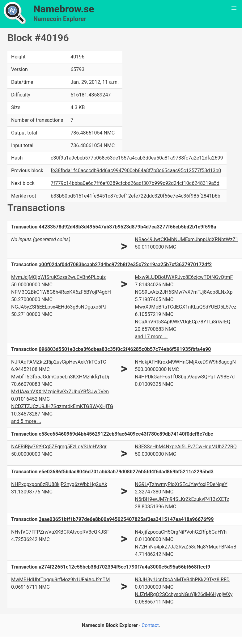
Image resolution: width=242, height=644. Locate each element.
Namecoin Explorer (60, 19)
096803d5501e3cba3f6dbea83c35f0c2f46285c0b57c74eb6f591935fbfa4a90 (125, 349)
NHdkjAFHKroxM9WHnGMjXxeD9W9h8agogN (185, 362)
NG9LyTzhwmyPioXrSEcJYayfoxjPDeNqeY (181, 484)
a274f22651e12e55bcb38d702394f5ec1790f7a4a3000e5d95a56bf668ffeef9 (124, 567)
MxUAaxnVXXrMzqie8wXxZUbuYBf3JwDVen (60, 392)
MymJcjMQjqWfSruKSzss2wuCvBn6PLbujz (58, 277)
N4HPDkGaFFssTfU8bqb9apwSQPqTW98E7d (185, 377)
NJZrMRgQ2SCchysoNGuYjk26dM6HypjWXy (184, 594)
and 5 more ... (26, 421)
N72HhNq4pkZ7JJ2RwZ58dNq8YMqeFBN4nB (186, 547)
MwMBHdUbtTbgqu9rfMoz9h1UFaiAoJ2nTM (60, 580)
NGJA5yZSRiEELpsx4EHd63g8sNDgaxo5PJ (59, 307)
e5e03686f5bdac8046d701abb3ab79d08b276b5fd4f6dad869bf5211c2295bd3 (126, 472)
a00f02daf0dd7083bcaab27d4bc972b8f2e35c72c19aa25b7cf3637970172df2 (125, 264)
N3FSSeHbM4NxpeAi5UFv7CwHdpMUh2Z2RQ (186, 447)
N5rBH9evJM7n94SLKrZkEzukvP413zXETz (182, 499)
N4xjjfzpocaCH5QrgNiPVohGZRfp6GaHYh (181, 532)
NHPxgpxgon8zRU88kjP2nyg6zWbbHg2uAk (59, 484)
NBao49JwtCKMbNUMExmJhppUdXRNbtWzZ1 (187, 239)
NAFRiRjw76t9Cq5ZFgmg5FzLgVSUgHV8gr (59, 447)
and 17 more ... (151, 337)
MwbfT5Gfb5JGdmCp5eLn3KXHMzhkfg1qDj (60, 377)
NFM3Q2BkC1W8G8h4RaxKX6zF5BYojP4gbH (61, 292)
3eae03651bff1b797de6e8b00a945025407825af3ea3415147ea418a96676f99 (126, 519)
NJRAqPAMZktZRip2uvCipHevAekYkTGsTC (59, 362)
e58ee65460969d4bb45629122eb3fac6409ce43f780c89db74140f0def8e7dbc (126, 434)
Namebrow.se (64, 9)
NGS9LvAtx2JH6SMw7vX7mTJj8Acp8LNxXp (184, 292)
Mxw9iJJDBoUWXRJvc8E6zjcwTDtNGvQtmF (184, 277)
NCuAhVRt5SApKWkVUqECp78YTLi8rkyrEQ (183, 322)
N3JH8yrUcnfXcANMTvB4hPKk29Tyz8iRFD (182, 580)
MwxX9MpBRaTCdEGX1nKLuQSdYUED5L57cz (185, 307)
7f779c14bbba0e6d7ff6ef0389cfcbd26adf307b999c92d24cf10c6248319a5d (135, 183)
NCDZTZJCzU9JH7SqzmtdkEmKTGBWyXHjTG (62, 406)
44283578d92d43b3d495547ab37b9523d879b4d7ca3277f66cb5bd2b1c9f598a (127, 227)
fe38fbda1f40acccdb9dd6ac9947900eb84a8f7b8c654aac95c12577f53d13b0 (136, 171)
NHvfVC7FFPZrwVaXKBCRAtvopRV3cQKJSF (60, 532)
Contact (150, 625)
